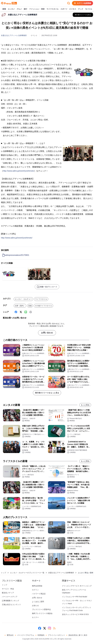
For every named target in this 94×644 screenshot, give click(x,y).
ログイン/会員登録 (82, 3)
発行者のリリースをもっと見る (47, 393)
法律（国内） (20, 306)
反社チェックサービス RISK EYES (75, 614)
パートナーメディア (10, 597)
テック (81, 9)
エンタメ (11, 9)
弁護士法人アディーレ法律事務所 (14, 35)
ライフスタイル (53, 9)
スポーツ (64, 9)
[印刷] (31, 312)
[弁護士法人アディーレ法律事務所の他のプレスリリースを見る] (83, 15)
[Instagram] (49, 628)
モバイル (89, 9)
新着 (4, 9)
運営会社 (10, 635)
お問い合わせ (47, 333)
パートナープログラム (26, 635)
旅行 (25, 9)
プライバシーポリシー (56, 635)
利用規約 (41, 635)
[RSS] (54, 628)
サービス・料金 (8, 589)
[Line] (26, 312)
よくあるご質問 (38, 602)
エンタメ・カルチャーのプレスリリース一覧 (27, 573)
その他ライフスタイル (43, 306)
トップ (4, 573)
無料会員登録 (37, 586)
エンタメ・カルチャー (23, 299)
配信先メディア (8, 593)
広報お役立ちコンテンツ (11, 605)
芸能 (30, 306)
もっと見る (85, 405)
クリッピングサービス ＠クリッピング (77, 586)
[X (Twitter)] (21, 312)
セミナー (35, 617)
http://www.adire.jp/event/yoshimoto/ (19, 171)
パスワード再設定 (39, 594)
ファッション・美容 (37, 9)
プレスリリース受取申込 (41, 609)
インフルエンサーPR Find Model (75, 597)
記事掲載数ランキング (11, 601)
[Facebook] (16, 312)
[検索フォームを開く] (69, 3)
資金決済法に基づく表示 (78, 635)
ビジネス (73, 9)
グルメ (19, 9)
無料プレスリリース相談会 (42, 613)
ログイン (35, 590)
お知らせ (35, 606)
